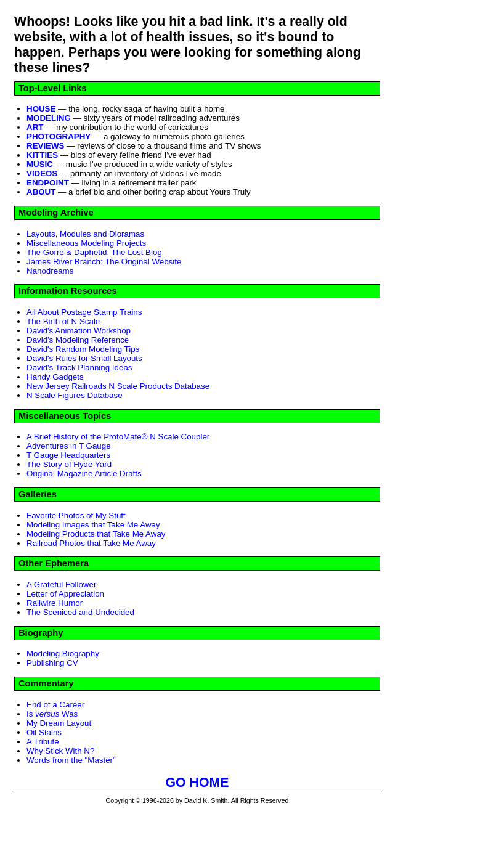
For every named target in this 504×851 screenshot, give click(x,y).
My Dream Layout (59, 723)
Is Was (52, 714)
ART (35, 127)
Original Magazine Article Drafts (84, 474)
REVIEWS (45, 146)
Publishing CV (52, 663)
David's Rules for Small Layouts (84, 358)
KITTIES (42, 155)
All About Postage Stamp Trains (84, 312)
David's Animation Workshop (79, 331)
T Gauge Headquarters (68, 455)
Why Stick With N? (60, 751)
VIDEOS (42, 173)
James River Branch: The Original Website (104, 262)
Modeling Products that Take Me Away (96, 534)
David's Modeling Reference (78, 340)
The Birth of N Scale (63, 321)
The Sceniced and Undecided (80, 612)
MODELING (49, 118)
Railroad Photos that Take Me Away (91, 543)
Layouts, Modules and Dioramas (85, 234)
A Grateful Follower (61, 584)
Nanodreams (50, 271)
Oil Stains (44, 732)
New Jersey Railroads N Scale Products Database (118, 386)
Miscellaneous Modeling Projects (86, 243)
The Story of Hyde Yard (69, 464)
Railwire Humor (55, 603)
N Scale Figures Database (75, 395)
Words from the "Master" (71, 760)
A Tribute (43, 742)
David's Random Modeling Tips (83, 349)
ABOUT (41, 192)
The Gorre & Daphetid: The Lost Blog (94, 252)
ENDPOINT (48, 183)
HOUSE (41, 109)
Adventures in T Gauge (69, 446)
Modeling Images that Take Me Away (93, 525)
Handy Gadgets (55, 377)
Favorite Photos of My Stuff (76, 515)
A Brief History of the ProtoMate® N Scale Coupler (118, 437)
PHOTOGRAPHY (59, 136)
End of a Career (55, 705)
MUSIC (40, 164)
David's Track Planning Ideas (79, 368)
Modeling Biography (63, 654)
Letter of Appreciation (65, 594)
